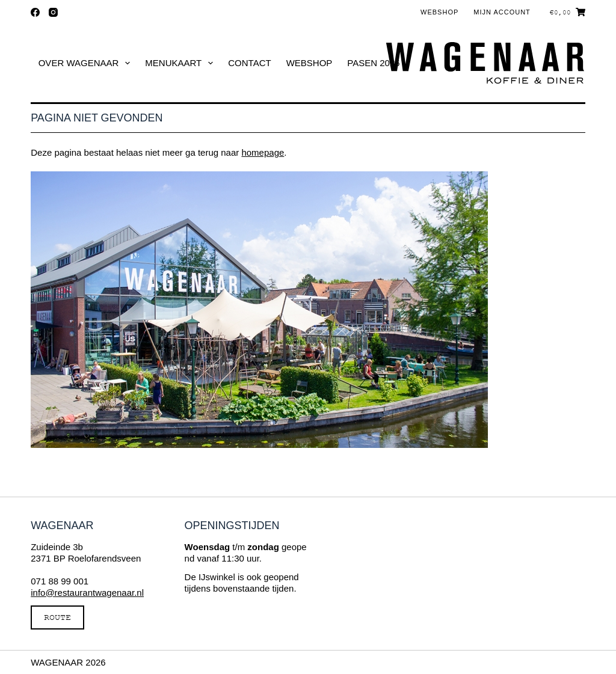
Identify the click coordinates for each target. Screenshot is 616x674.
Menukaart (181, 63)
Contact (249, 63)
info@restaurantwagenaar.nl (87, 593)
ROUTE (57, 617)
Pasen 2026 (373, 63)
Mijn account (502, 12)
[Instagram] (53, 12)
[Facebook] (35, 12)
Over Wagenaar (87, 63)
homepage (263, 152)
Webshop (439, 12)
